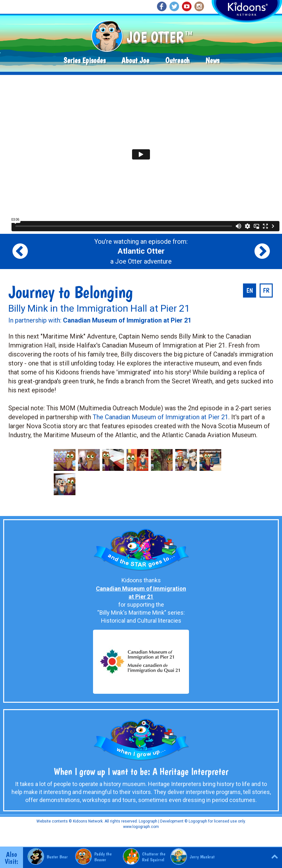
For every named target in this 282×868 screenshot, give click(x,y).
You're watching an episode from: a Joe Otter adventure (141, 251)
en (250, 291)
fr (266, 291)
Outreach (177, 60)
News (212, 60)
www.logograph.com (141, 827)
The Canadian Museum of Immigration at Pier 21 (161, 417)
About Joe (135, 60)
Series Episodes (85, 60)
